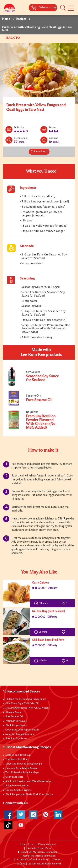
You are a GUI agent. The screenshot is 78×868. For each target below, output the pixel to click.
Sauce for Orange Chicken (20, 734)
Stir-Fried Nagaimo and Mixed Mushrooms (29, 781)
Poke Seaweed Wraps (17, 786)
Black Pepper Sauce (16, 725)
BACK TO (13, 38)
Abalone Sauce (13, 712)
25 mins (42, 632)
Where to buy (48, 8)
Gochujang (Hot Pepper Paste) (22, 730)
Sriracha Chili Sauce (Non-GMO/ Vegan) (27, 708)
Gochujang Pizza (14, 777)
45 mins (42, 661)
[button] (63, 8)
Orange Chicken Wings (18, 790)
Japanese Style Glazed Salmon (22, 768)
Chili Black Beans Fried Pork (48, 640)
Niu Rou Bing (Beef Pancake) (48, 611)
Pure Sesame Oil (14, 717)
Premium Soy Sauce (16, 721)
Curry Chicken (40, 583)
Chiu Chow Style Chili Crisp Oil (22, 704)
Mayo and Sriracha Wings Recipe (24, 764)
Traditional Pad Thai (16, 759)
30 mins (42, 603)
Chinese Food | (39, 152)
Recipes (21, 19)
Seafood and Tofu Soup (18, 755)
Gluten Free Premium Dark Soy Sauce (26, 699)
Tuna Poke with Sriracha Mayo (22, 773)
